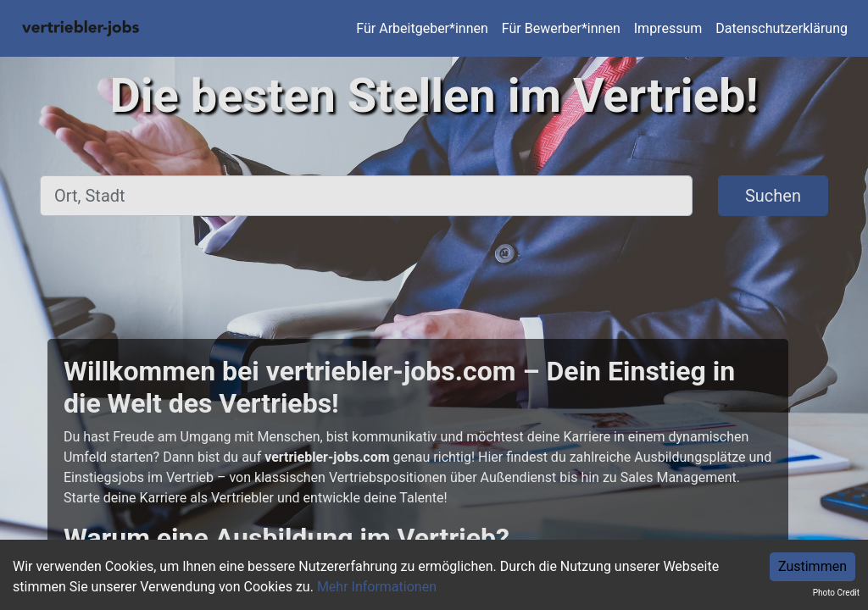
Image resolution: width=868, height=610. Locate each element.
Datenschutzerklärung (782, 28)
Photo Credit (836, 593)
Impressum (668, 28)
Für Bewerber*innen (561, 28)
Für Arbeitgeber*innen (422, 28)
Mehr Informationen (377, 587)
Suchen (773, 196)
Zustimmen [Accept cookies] (812, 566)
